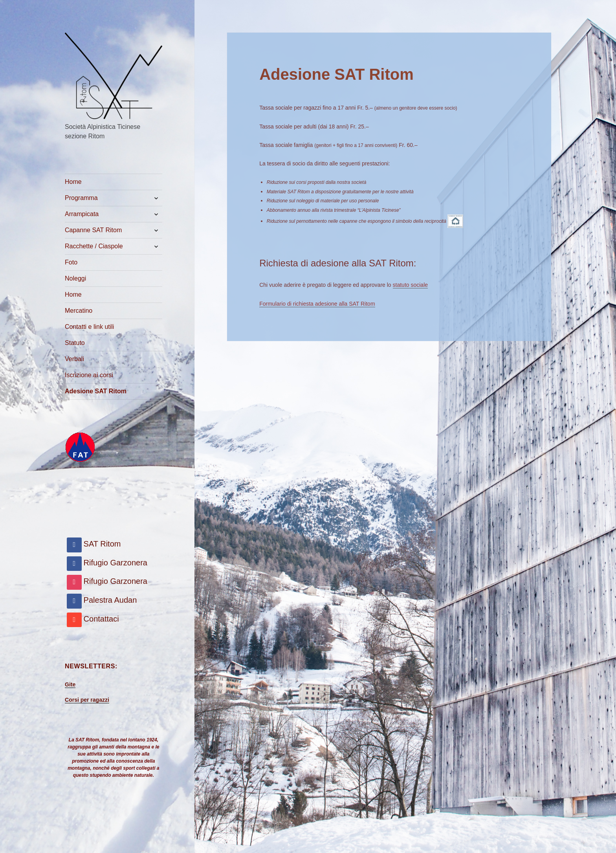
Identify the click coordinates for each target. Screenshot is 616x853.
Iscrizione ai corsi (89, 375)
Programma (81, 198)
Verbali (74, 359)
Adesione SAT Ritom (96, 391)
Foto (71, 262)
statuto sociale (411, 285)
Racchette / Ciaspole (94, 246)
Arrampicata (82, 214)
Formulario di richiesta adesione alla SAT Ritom (317, 304)
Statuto (75, 343)
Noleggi (75, 278)
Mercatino (79, 311)
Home (73, 182)
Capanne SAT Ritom (93, 230)
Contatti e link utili (89, 327)
